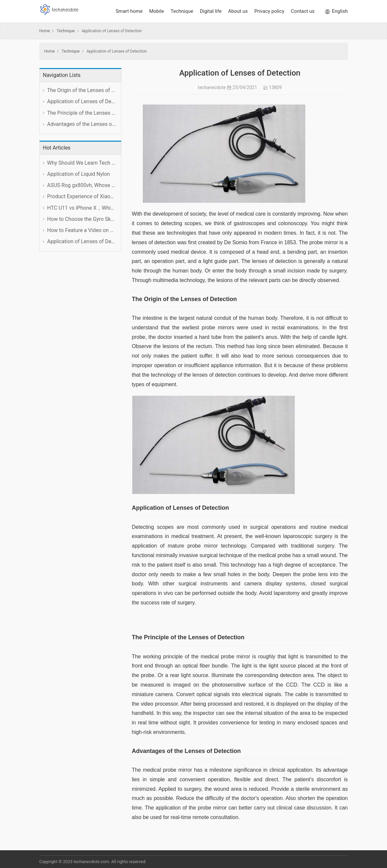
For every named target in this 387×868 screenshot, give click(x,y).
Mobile (156, 11)
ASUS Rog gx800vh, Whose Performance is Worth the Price (82, 185)
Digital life (211, 11)
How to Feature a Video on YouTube (82, 230)
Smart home (129, 11)
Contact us (303, 11)
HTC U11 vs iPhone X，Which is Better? (82, 208)
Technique (182, 11)
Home (45, 31)
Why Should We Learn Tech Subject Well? (82, 163)
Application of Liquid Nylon (79, 174)
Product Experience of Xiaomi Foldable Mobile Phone (82, 196)
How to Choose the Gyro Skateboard (82, 219)
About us (238, 11)
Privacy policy (269, 11)
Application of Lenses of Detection (82, 241)
